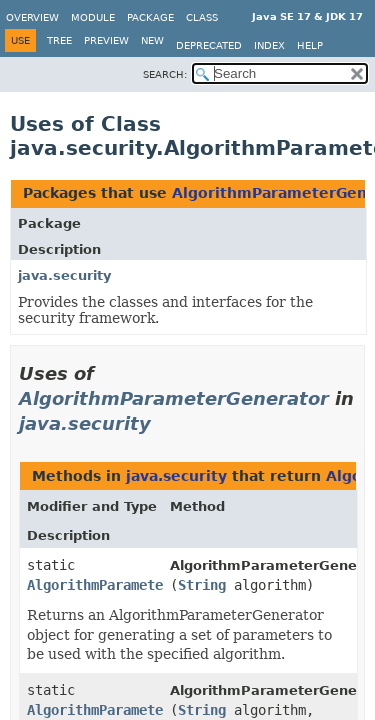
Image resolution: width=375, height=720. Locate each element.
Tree (59, 40)
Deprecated (209, 45)
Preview (106, 40)
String (202, 585)
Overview (32, 17)
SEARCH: (165, 74)
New (152, 40)
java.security (64, 275)
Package (150, 17)
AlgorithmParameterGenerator (174, 398)
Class (202, 17)
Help (310, 45)
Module (93, 17)
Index (269, 45)
